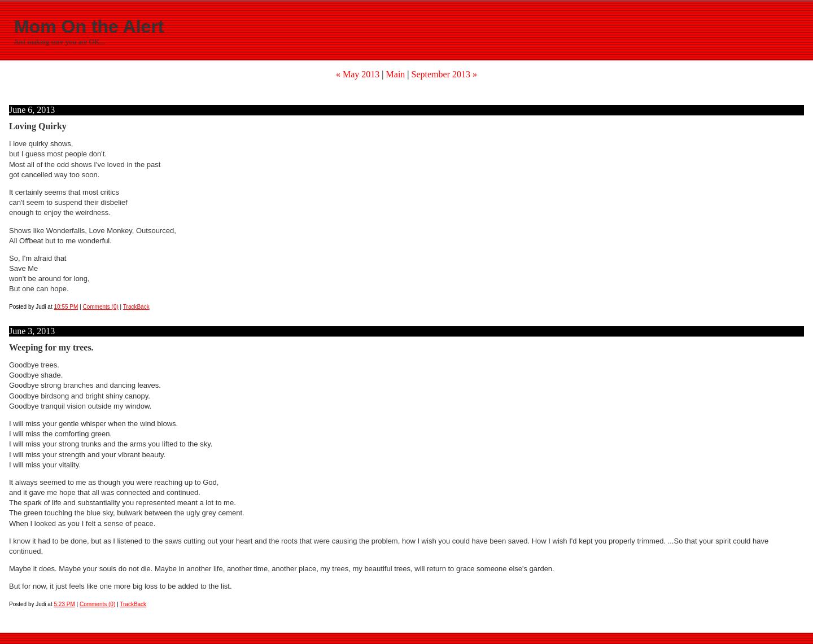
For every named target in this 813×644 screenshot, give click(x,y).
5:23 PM (65, 604)
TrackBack (136, 307)
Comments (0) (100, 307)
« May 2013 (358, 74)
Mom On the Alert (89, 27)
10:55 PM (66, 307)
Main (396, 74)
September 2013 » (444, 74)
